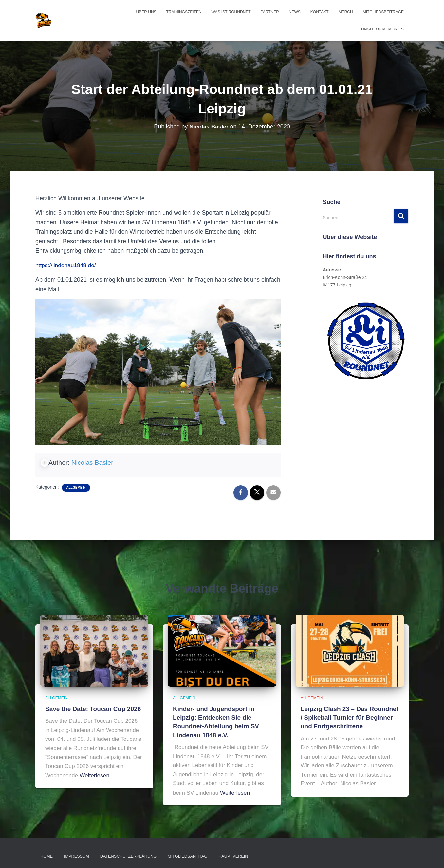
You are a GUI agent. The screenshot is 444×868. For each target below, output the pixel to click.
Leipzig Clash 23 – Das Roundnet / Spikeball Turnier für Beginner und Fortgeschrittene (349, 717)
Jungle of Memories (381, 29)
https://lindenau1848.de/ (67, 265)
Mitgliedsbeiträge (383, 12)
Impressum (75, 854)
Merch (346, 12)
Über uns (146, 12)
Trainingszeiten (184, 12)
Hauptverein (225, 854)
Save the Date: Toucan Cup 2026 (91, 709)
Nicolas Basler (92, 463)
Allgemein (76, 488)
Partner (270, 12)
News (295, 12)
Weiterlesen (94, 775)
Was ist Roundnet (231, 12)
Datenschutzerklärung (125, 854)
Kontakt (320, 12)
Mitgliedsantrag (181, 854)
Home (46, 854)
